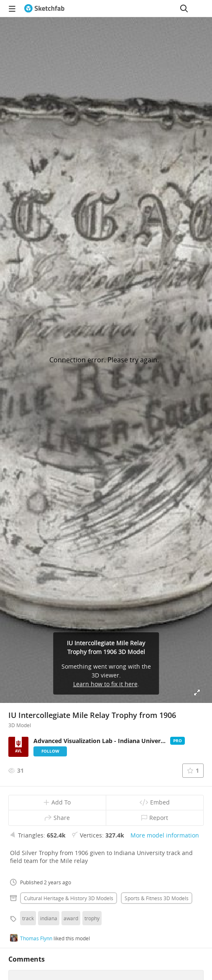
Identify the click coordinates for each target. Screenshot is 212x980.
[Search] (184, 8)
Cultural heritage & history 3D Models (69, 898)
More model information (165, 835)
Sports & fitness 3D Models (157, 898)
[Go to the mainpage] (44, 8)
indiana (49, 918)
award (71, 918)
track (28, 918)
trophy (92, 918)
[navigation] (12, 8)
